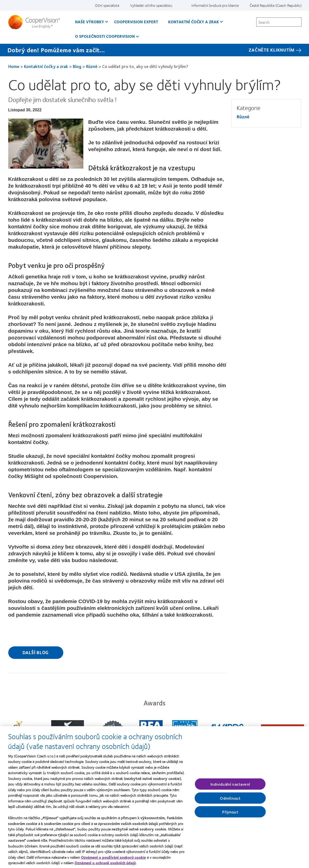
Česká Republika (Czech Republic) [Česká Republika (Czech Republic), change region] (276, 5)
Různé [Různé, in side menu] (243, 117)
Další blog (36, 652)
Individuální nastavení (230, 786)
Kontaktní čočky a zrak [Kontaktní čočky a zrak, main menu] (194, 22)
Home (14, 66)
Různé (92, 66)
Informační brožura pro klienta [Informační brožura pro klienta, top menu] (215, 5)
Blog (77, 66)
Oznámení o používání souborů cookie (113, 859)
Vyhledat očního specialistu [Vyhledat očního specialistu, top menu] (151, 5)
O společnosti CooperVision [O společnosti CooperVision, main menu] (105, 36)
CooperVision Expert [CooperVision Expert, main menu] (136, 22)
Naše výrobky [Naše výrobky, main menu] (90, 22)
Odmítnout (230, 800)
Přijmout (230, 814)
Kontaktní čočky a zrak (46, 66)
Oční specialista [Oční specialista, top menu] (107, 5)
